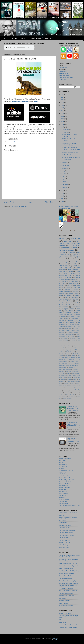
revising (69, 285)
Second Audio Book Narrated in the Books (71, 158)
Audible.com (17, 101)
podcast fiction (63, 266)
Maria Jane (68, 278)
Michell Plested (64, 305)
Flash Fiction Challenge (66, 301)
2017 (63, 116)
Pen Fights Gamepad (68, 309)
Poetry (65, 264)
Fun (66, 342)
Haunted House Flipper (65, 346)
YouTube (63, 373)
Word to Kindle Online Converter (69, 583)
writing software (67, 399)
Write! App (61, 371)
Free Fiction (62, 303)
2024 (63, 97)
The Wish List (62, 367)
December (66, 129)
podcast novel (62, 389)
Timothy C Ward (64, 499)
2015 (63, 122)
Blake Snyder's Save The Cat (68, 563)
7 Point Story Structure (66, 588)
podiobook (62, 285)
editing (67, 319)
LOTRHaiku (62, 283)
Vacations (75, 291)
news (75, 248)
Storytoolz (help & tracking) (67, 573)
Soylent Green (74, 362)
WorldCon (76, 369)
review (77, 391)
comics (63, 317)
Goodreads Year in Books (65, 344)
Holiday (76, 346)
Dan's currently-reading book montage (68, 207)
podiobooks (70, 389)
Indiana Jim (62, 348)
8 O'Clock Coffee (75, 324)
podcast (71, 252)
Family (66, 340)
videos (65, 397)
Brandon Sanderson (65, 458)
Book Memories (64, 73)
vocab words (72, 397)
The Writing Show (64, 540)
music (79, 280)
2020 (63, 108)
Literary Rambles (64, 603)
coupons (63, 379)
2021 (63, 105)
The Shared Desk (64, 538)
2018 (63, 113)
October (65, 163)
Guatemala (76, 344)
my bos (79, 385)
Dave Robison (71, 336)
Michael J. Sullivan (64, 484)
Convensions (62, 336)
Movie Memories (64, 75)
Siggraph (71, 360)
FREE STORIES (36, 39)
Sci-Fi (79, 356)
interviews (67, 383)
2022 (63, 102)
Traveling (71, 367)
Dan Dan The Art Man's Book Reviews (70, 244)
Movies (73, 280)
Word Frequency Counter (66, 596)
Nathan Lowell (63, 490)
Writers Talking (63, 545)
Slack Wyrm (62, 622)
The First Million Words (66, 533)
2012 (63, 191)
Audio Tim (62, 515)
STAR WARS (69, 311)
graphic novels (70, 381)
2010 (63, 196)
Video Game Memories (66, 77)
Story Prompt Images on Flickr (68, 586)
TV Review (76, 364)
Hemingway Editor (64, 601)
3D (62, 297)
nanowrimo (62, 272)
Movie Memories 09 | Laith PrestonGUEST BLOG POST (74, 440)
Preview (67, 356)
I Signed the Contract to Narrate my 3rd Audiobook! (71, 149)
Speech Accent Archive (66, 568)
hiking (60, 295)
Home (29, 202)
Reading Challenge (64, 291)
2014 (63, 124)
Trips (77, 367)
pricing (77, 389)
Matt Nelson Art (63, 503)
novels (67, 387)
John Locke (62, 352)
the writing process (66, 250)
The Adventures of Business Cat (69, 625)
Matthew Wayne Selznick (66, 480)
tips (78, 395)
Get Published (74, 342)
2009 (63, 199)
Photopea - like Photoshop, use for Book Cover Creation (69, 556)
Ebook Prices (64, 338)
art (71, 258)
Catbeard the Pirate (65, 613)
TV (70, 364)
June (64, 173)
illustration (62, 320)
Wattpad (76, 313)
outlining (73, 387)
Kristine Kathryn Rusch (66, 478)
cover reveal (71, 317)
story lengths (70, 322)
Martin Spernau (70, 352)
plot (78, 387)
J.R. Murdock (63, 474)
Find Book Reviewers (65, 578)
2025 (63, 94)
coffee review (77, 377)
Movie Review (65, 280)
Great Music (75, 281)
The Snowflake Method (66, 593)
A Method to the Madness (65, 326)
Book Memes (74, 297)
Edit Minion (62, 598)
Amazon (25, 101)
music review (72, 385)
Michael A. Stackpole (65, 482)
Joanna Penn (63, 472)
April (64, 179)
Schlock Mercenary (65, 620)
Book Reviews (63, 72)
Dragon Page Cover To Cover (68, 518)
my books (76, 239)
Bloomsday (61, 330)
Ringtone (73, 356)
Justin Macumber (64, 476)
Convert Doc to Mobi (65, 576)
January (65, 187)
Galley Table (62, 520)
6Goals (68, 287)
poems (71, 272)
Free (77, 301)
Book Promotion (70, 330)
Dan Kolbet (62, 460)
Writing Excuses (64, 547)
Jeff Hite (61, 468)
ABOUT (24, 39)
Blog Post (76, 328)
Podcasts (76, 289)
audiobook (62, 293)
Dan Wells (62, 462)
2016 (63, 119)
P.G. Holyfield (63, 492)
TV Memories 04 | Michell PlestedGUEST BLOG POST (74, 424)
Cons (77, 334)
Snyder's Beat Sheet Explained (68, 566)
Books (75, 266)
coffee (70, 377)
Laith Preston (73, 283)
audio (68, 373)
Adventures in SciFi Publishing (68, 513)
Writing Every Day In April (66, 315)
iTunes (36, 101)
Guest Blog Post (65, 268)
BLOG (6, 39)
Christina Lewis (70, 334)
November (66, 132)
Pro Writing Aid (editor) (66, 606)
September (66, 165)
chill (65, 377)
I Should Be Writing (65, 525)
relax (72, 391)
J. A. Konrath (63, 466)
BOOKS (15, 39)
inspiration (71, 320)
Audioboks (68, 328)
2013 (63, 127)
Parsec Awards (76, 307)
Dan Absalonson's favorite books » (71, 231)
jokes (73, 383)
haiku (77, 381)
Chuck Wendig (63, 299)
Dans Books (64, 281)
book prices (72, 375)
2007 (63, 201)
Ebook (79, 336)
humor (60, 383)
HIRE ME (48, 39)
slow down (67, 393)
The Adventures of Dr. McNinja (68, 627)
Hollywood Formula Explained (68, 591)
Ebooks (78, 272)
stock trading (75, 393)
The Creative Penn (64, 528)
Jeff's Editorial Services (66, 470)
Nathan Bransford (64, 488)
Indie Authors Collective (73, 348)
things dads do (70, 395)
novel (62, 387)
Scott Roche (62, 495)
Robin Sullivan (63, 494)
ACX (67, 297)
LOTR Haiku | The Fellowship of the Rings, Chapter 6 (73, 408)
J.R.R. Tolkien (75, 350)
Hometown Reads (73, 303)
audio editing (75, 373)
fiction (75, 379)
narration (19, 142)
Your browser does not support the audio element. (19, 47)
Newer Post (9, 202)
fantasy (69, 379)
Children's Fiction (73, 332)
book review (76, 246)
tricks (60, 397)
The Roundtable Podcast (66, 535)
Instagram (67, 350)
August (65, 168)
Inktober (61, 350)
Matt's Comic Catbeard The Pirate (69, 505)
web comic (77, 295)
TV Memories (63, 79)
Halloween (67, 289)
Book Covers (76, 262)
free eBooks (75, 319)
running (61, 393)
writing (62, 239)
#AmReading (63, 262)
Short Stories (63, 68)
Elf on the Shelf (74, 299)
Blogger (56, 639)
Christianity (61, 334)
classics (78, 315)
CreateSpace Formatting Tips (68, 581)
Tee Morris (62, 497)
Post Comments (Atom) (19, 206)
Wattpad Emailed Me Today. (71, 152)
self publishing (68, 295)
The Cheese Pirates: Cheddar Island (69, 366)
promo (60, 391)
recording (66, 391)
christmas (77, 278)
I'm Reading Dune (68, 155)
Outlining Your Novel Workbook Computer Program (68, 560)
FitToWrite (73, 340)
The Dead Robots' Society (67, 530)
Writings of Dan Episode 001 (73, 371)
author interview (63, 375)
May (64, 176)
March (65, 182)
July (64, 171)
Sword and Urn (63, 364)
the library (61, 395)
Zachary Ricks (63, 501)
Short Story (68, 313)
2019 (63, 111)
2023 (63, 100)
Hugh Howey (63, 464)
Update (74, 264)
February (65, 184)
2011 (63, 193)
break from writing (73, 293)
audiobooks (12, 142)
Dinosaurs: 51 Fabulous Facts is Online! (70, 144)
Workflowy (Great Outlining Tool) (69, 571)
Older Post (49, 202)
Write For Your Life (64, 542)
